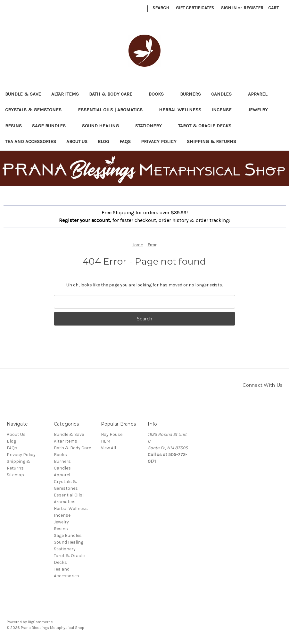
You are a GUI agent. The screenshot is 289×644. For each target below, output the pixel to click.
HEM (106, 441)
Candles (224, 94)
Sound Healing (103, 126)
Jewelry (261, 110)
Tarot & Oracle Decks (208, 126)
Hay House (112, 434)
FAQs (125, 141)
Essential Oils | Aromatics (113, 110)
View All (108, 448)
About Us (77, 141)
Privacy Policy (159, 141)
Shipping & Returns (211, 141)
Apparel (261, 94)
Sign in (229, 8)
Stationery (152, 126)
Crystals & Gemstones (36, 110)
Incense (225, 110)
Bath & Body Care (114, 94)
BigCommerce (40, 622)
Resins (13, 126)
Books (159, 94)
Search (161, 8)
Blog (103, 141)
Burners (190, 94)
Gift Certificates (195, 8)
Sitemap (15, 475)
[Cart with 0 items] (273, 8)
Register (253, 8)
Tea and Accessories (31, 141)
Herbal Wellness (180, 110)
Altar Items (65, 94)
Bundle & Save (23, 94)
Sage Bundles (52, 126)
